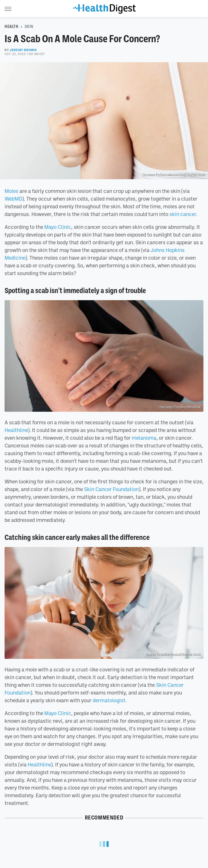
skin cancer (183, 214)
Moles (11, 191)
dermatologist (109, 700)
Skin (29, 27)
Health (12, 27)
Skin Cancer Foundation (111, 489)
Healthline (16, 430)
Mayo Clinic (58, 227)
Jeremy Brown (23, 50)
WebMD (13, 199)
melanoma (144, 438)
